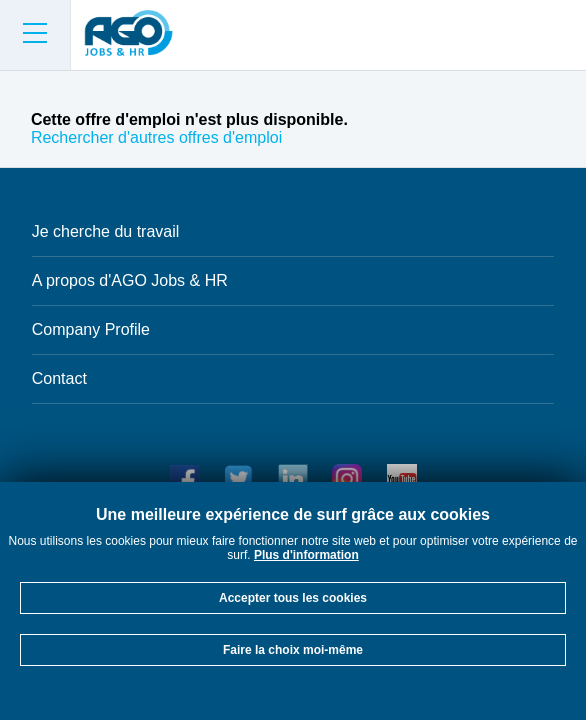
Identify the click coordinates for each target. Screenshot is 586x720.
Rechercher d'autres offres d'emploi (156, 137)
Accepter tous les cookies (293, 598)
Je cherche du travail (106, 231)
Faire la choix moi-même (293, 650)
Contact (59, 378)
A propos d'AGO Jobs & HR (130, 280)
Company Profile (91, 329)
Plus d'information (306, 555)
